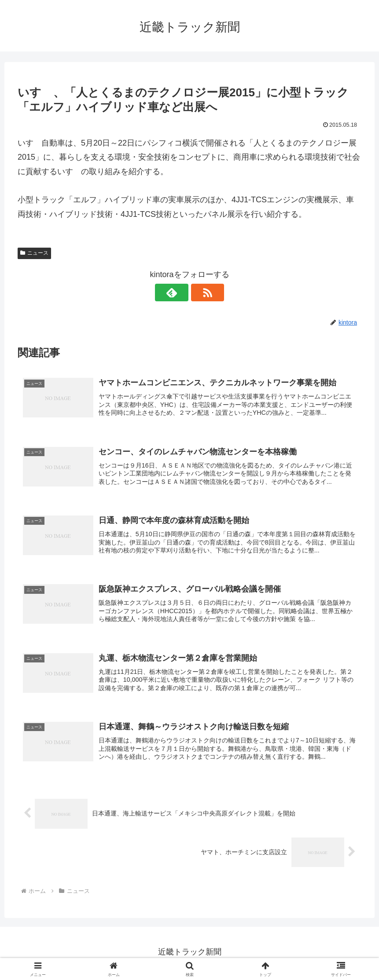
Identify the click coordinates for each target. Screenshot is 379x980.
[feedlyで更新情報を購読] (180, 293)
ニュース (34, 253)
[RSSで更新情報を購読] (200, 293)
